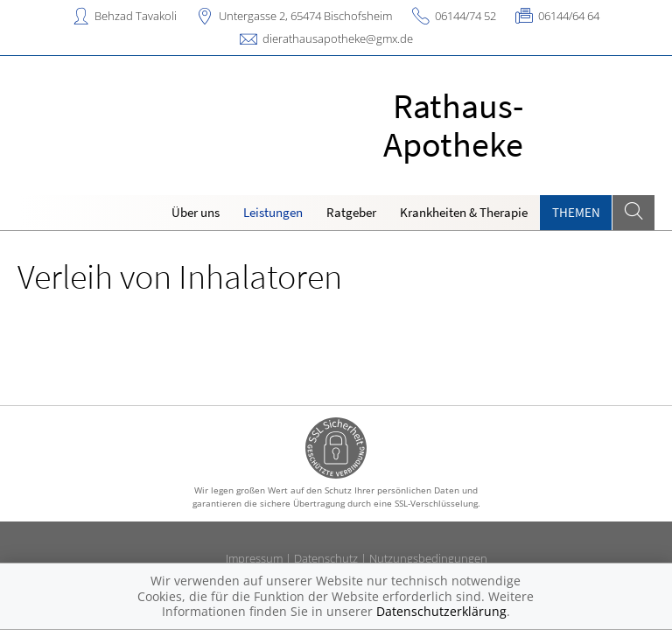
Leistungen (273, 212)
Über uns (196, 212)
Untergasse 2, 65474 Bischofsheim (305, 16)
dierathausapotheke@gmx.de (338, 38)
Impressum (254, 558)
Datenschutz (326, 558)
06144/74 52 (465, 16)
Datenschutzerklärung (441, 611)
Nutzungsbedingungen (428, 558)
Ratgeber (351, 212)
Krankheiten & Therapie (464, 212)
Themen (576, 212)
